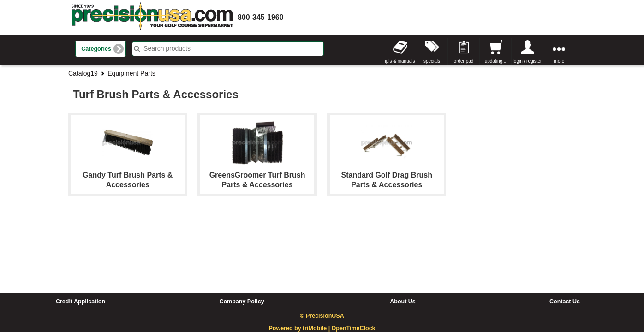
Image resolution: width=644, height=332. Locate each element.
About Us (403, 232)
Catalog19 (83, 73)
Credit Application (80, 232)
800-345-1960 (261, 17)
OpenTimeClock (354, 259)
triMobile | (317, 259)
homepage (152, 17)
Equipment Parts (131, 73)
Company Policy (241, 232)
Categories (96, 49)
